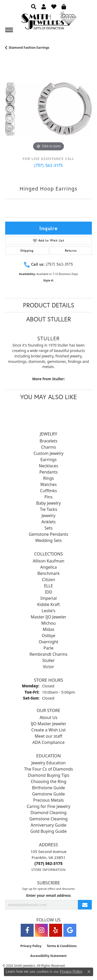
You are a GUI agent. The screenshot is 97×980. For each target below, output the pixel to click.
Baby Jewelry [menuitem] (48, 503)
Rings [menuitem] (48, 478)
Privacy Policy (31, 946)
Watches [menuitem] (49, 484)
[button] (34, 6)
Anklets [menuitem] (48, 522)
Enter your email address (48, 895)
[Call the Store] (48, 863)
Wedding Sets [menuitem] (48, 540)
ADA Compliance (48, 742)
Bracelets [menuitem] (48, 441)
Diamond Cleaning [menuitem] (48, 813)
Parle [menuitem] (48, 648)
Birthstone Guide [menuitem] (49, 788)
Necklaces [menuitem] (48, 466)
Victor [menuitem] (48, 667)
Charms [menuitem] (48, 447)
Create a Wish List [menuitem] (48, 730)
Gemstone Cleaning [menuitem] (49, 819)
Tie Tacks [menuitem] (48, 509)
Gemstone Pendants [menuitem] (48, 534)
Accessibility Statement (48, 956)
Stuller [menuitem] (48, 660)
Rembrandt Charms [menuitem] (48, 654)
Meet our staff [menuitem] (48, 736)
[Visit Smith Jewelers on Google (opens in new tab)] (70, 930)
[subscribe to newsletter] (85, 905)
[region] (48, 109)
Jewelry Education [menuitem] (48, 763)
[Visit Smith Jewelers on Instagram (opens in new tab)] (41, 930)
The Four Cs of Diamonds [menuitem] (48, 769)
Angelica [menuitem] (49, 567)
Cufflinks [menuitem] (48, 491)
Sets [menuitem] (48, 528)
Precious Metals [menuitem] (48, 800)
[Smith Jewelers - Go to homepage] (49, 22)
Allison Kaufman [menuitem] (48, 561)
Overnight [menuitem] (49, 642)
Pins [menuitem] (48, 497)
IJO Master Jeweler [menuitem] (49, 724)
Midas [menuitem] (48, 629)
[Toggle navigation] (9, 30)
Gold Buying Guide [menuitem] (48, 831)
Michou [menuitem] (49, 623)
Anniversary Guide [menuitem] (49, 825)
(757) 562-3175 (48, 165)
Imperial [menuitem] (48, 598)
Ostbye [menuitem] (48, 636)
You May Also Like (48, 397)
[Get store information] (48, 870)
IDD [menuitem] (48, 592)
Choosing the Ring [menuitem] (49, 781)
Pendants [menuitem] (48, 472)
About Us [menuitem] (48, 717)
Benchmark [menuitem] (49, 573)
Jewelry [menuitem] (49, 516)
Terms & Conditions (62, 946)
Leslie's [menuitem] (48, 611)
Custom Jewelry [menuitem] (49, 453)
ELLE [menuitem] (48, 586)
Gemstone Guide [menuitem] (48, 794)
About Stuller (48, 319)
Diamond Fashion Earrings (29, 48)
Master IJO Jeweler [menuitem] (49, 617)
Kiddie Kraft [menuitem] (48, 604)
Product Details (49, 305)
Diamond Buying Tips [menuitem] (48, 775)
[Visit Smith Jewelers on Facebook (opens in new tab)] (27, 930)
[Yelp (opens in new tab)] (56, 930)
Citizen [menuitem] (48, 580)
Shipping (27, 251)
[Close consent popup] (89, 972)
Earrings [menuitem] (48, 460)
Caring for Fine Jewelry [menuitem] (48, 806)
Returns (71, 251)
